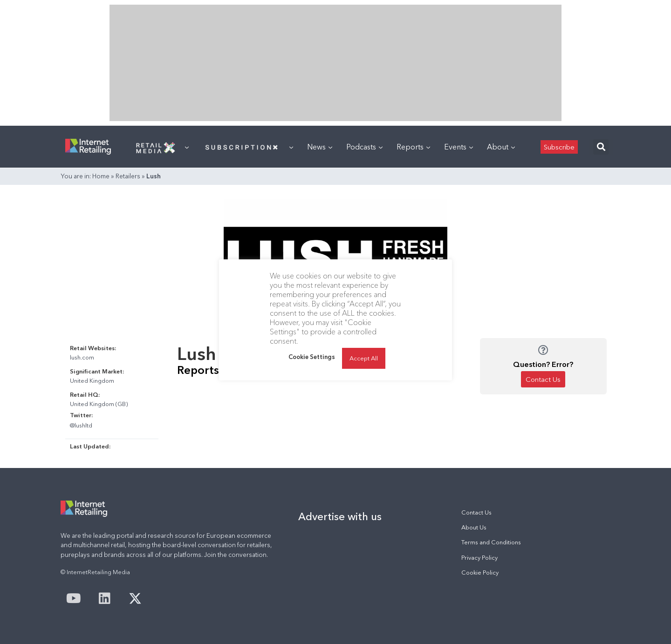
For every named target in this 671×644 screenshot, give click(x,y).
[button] (601, 147)
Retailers (128, 176)
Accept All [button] (364, 358)
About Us (474, 527)
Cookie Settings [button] (312, 357)
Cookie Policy (480, 573)
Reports (413, 147)
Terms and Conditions (491, 542)
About (501, 147)
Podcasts (364, 147)
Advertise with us (340, 516)
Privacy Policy (479, 558)
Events (459, 147)
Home (101, 176)
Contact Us (476, 512)
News (320, 147)
